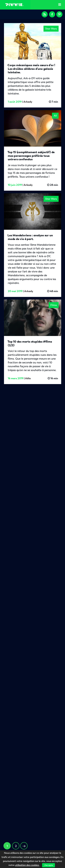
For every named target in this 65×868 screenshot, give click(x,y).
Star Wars (51, 29)
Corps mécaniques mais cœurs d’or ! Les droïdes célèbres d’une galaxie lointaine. (31, 69)
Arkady (28, 102)
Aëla (28, 377)
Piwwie (14, 5)
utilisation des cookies (27, 865)
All (55, 116)
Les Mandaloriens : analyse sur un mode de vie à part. (30, 237)
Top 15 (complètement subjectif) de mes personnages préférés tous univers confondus (31, 156)
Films (53, 307)
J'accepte (49, 865)
